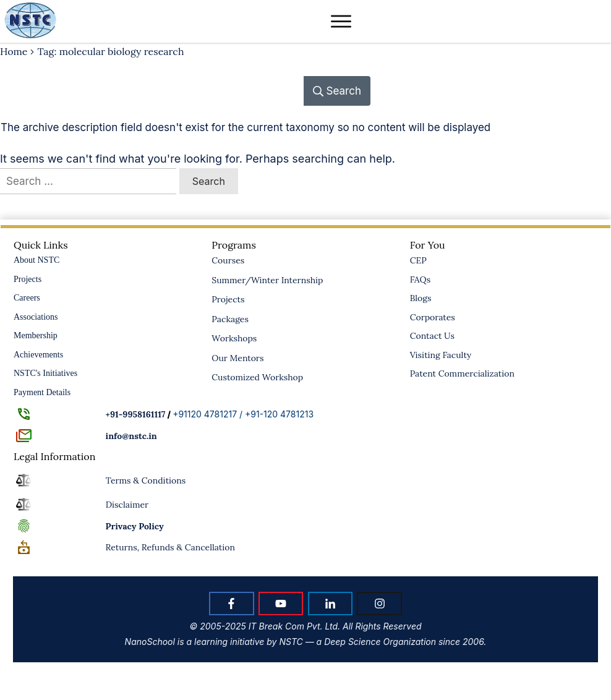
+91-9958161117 (136, 414)
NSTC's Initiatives (45, 373)
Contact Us (432, 336)
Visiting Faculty (441, 355)
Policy (135, 526)
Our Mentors (237, 358)
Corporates (433, 317)
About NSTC (36, 260)
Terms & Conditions (146, 480)
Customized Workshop (257, 377)
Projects (28, 279)
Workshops (234, 338)
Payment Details (42, 392)
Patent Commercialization (462, 373)
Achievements (38, 355)
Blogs (421, 298)
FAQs (420, 280)
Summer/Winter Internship (267, 280)
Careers (27, 298)
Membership (36, 335)
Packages (230, 319)
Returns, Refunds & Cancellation (170, 547)
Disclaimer (127, 505)
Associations (36, 317)
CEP (418, 260)
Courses (228, 260)
